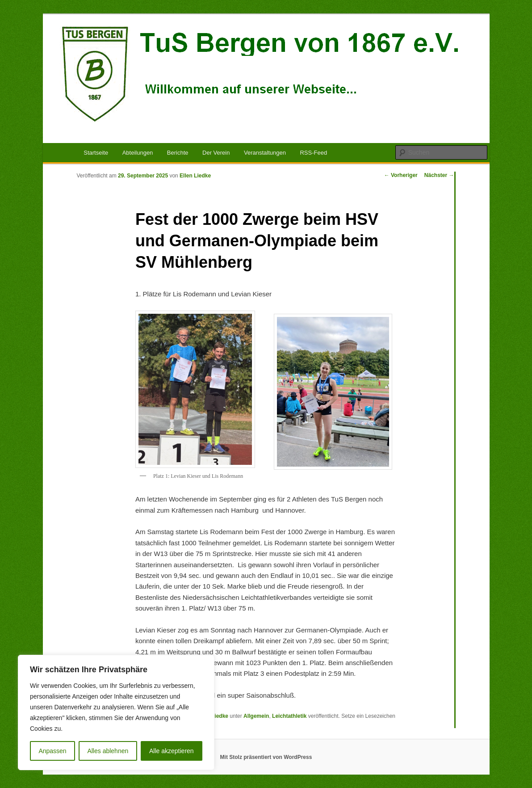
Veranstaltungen (265, 153)
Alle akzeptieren (172, 751)
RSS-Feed (313, 153)
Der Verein (216, 153)
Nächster (439, 175)
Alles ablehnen (108, 751)
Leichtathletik (289, 716)
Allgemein (256, 716)
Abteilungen (138, 153)
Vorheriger (401, 175)
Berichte (178, 153)
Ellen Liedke (195, 176)
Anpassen (52, 751)
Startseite (96, 153)
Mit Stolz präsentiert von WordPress (266, 757)
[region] (116, 712)
